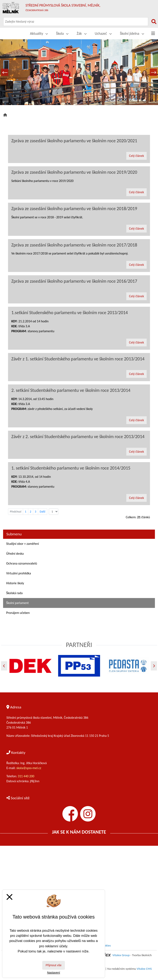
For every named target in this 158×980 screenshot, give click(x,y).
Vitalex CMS (144, 969)
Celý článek (136, 156)
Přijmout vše (53, 965)
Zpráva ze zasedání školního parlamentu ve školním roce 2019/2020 (74, 172)
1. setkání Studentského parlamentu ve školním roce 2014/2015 (71, 468)
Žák (82, 34)
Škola (62, 34)
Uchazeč (103, 34)
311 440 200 (26, 776)
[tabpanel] (79, 72)
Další (43, 512)
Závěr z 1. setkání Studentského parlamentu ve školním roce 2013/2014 (78, 359)
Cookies (106, 945)
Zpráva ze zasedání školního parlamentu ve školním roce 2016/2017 (74, 281)
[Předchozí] (4, 666)
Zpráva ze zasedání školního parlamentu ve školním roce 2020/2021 (74, 141)
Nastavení (53, 973)
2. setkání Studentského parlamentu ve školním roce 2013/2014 (71, 390)
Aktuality (39, 34)
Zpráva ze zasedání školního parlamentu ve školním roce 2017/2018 (74, 245)
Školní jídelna (132, 34)
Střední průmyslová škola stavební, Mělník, (63, 7)
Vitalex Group (121, 955)
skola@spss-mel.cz (29, 768)
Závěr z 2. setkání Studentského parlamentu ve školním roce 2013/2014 (78, 437)
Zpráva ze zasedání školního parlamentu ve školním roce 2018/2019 (74, 209)
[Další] (154, 666)
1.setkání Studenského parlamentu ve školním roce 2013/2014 (70, 313)
